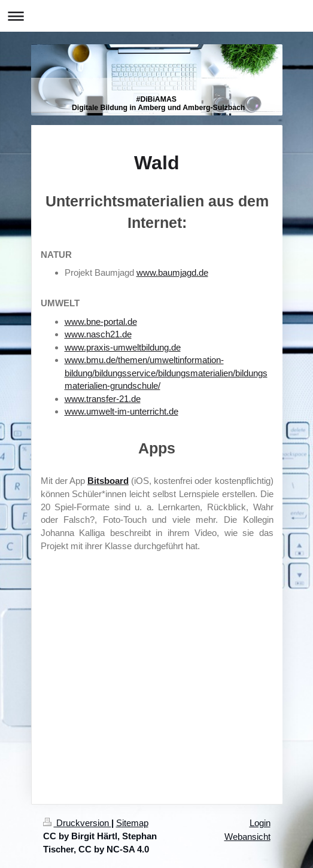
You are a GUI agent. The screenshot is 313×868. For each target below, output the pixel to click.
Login (260, 823)
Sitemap (132, 823)
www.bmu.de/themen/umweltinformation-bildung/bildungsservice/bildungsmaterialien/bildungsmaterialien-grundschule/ (166, 373)
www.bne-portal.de (101, 322)
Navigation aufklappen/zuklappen (156, 16)
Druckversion (77, 823)
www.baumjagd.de (172, 272)
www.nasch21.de (98, 334)
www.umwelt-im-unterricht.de (121, 411)
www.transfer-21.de (103, 399)
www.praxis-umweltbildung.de (123, 347)
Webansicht (247, 837)
